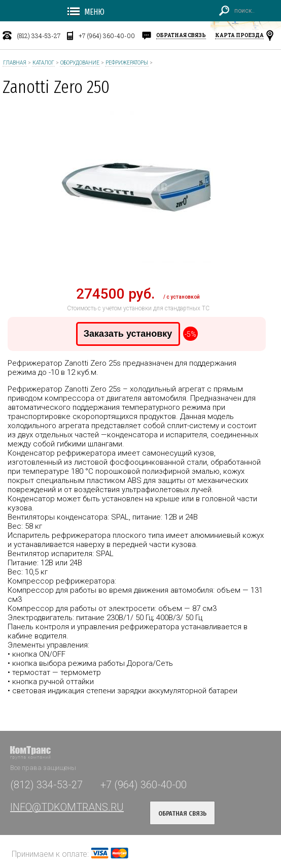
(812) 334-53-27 (39, 36)
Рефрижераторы (127, 63)
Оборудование (80, 63)
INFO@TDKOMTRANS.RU (67, 807)
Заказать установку (128, 334)
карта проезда (239, 35)
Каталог (43, 63)
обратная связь (181, 35)
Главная (15, 63)
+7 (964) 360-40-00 (107, 36)
